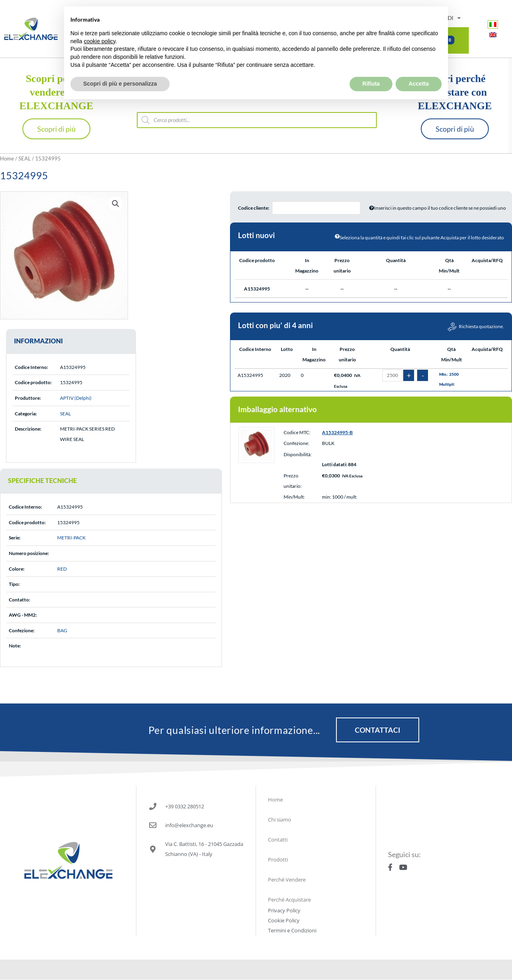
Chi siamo (280, 820)
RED (62, 569)
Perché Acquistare (289, 900)
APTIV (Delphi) (76, 398)
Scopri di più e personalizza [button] (120, 66)
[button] (116, 204)
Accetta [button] (419, 66)
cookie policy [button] (99, 23)
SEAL (25, 158)
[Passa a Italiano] (493, 24)
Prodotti (278, 860)
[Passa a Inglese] (493, 35)
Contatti (278, 840)
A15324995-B (337, 440)
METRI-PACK (71, 538)
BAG (62, 630)
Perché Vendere (287, 880)
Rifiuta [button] (371, 66)
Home (7, 158)
